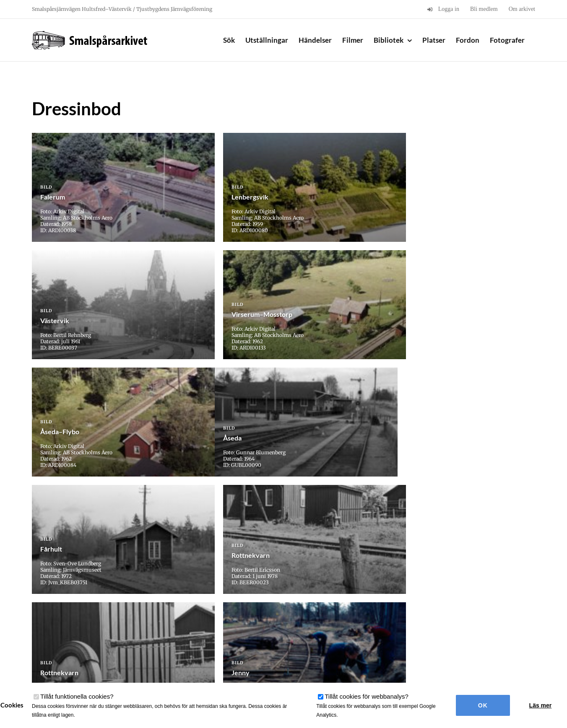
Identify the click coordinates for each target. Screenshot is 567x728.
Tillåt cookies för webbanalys (367, 696)
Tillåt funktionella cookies (77, 696)
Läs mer (541, 705)
